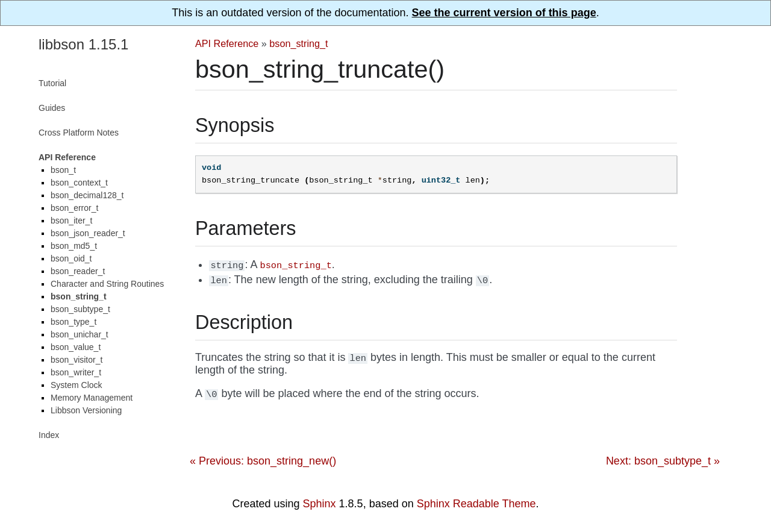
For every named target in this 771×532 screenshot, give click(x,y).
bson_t (63, 170)
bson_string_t (298, 43)
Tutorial (52, 83)
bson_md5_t (74, 246)
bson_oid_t (71, 258)
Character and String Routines (107, 284)
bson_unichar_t (80, 334)
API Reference (227, 43)
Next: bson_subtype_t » (663, 461)
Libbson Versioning (86, 410)
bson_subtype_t (80, 309)
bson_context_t (79, 183)
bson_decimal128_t (87, 195)
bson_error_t (74, 208)
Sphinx (320, 504)
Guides (52, 108)
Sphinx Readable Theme (476, 504)
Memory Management (92, 398)
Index (49, 435)
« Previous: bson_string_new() (263, 461)
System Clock (76, 385)
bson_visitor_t (76, 360)
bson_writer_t (76, 372)
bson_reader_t (78, 271)
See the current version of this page (504, 13)
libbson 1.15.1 (83, 44)
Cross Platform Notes (79, 133)
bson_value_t (76, 347)
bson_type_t (73, 322)
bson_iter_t (71, 221)
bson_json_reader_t (88, 233)
